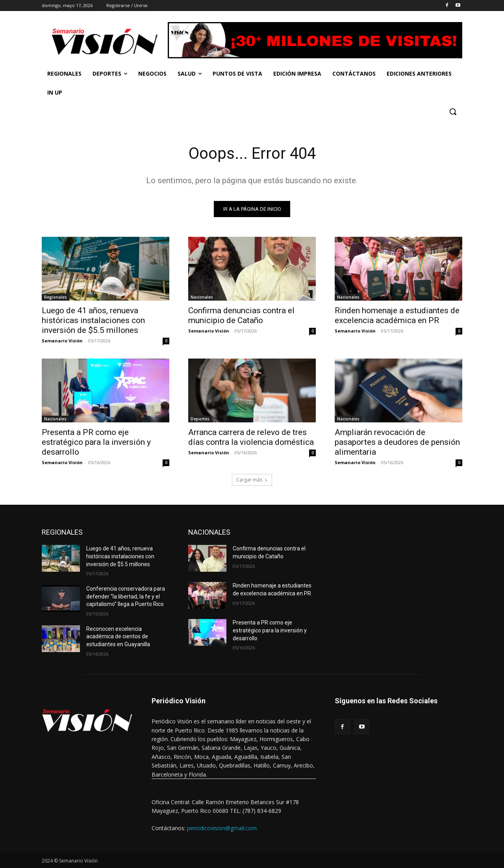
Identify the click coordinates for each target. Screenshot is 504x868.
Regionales (56, 297)
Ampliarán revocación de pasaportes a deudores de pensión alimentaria (397, 442)
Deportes (200, 419)
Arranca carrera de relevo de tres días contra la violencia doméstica (251, 437)
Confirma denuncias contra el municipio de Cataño (241, 315)
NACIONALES (209, 532)
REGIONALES (62, 532)
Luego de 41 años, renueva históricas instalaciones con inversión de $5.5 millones (93, 320)
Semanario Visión (62, 341)
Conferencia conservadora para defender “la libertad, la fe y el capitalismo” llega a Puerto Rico (126, 596)
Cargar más (252, 480)
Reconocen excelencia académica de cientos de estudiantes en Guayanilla (118, 637)
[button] (453, 112)
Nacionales (202, 297)
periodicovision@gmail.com (222, 828)
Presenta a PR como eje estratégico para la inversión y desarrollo (96, 442)
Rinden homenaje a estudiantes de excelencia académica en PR (397, 315)
